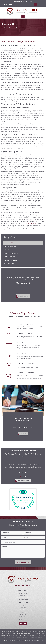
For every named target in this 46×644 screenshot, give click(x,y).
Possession (8, 250)
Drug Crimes (11, 237)
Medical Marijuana (10, 246)
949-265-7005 (8, 5)
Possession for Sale (11, 260)
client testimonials (31, 223)
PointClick (41, 640)
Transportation (9, 263)
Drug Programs (9, 257)
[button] (36, 5)
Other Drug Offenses (11, 253)
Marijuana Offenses (11, 243)
